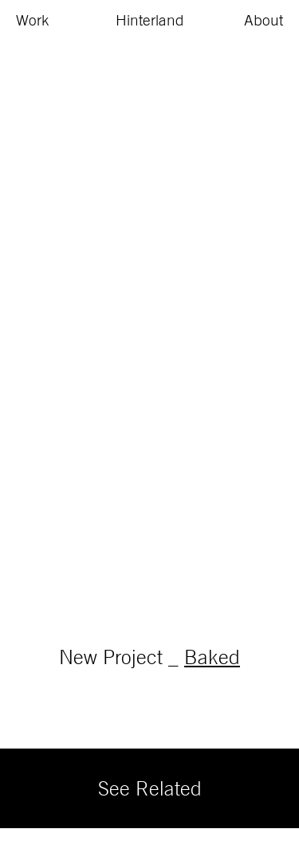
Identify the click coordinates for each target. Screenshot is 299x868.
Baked (212, 657)
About (264, 20)
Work (33, 20)
